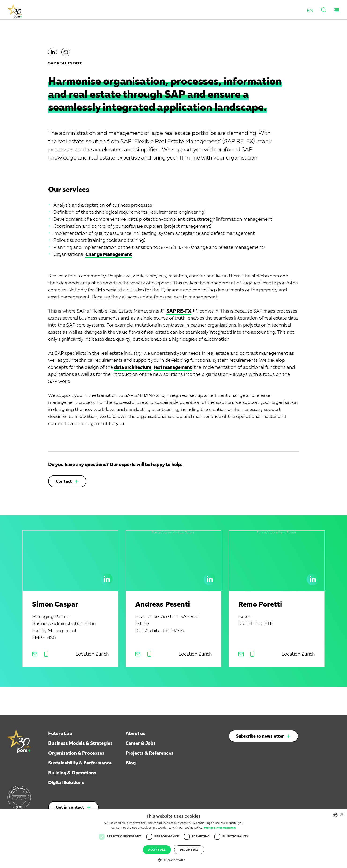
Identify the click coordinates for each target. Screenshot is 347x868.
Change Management (109, 254)
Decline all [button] (189, 850)
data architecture (133, 367)
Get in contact (70, 808)
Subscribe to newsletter (260, 736)
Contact (64, 481)
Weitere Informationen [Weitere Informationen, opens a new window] (220, 828)
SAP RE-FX (179, 311)
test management (173, 367)
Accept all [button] (157, 850)
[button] (310, 11)
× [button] (342, 815)
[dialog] (173, 839)
